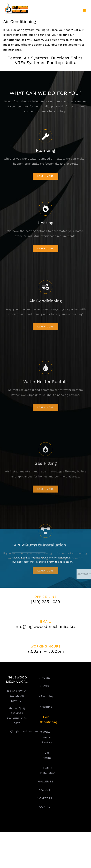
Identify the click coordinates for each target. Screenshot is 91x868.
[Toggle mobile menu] (84, 10)
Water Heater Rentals (47, 737)
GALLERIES (46, 781)
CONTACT (46, 807)
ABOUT (46, 790)
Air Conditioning (47, 719)
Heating (47, 707)
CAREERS (46, 798)
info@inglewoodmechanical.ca (26, 731)
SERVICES (46, 686)
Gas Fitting (47, 755)
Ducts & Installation (47, 770)
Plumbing (47, 696)
